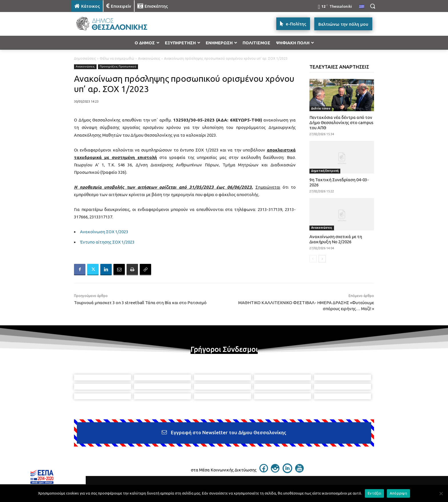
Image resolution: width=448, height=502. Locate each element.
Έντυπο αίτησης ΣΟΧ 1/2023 (107, 242)
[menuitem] (362, 7)
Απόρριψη (398, 493)
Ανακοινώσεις (149, 58)
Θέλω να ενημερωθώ (117, 58)
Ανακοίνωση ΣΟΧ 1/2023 (104, 232)
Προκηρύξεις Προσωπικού (118, 67)
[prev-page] (313, 259)
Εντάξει (374, 493)
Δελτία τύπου (321, 108)
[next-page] (322, 259)
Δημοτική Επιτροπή (325, 171)
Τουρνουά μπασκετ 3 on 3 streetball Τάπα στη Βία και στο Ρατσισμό (140, 303)
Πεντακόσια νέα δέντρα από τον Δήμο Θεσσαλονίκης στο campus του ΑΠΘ (341, 122)
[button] (373, 6)
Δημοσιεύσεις (85, 58)
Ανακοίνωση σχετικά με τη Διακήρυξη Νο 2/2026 (336, 239)
